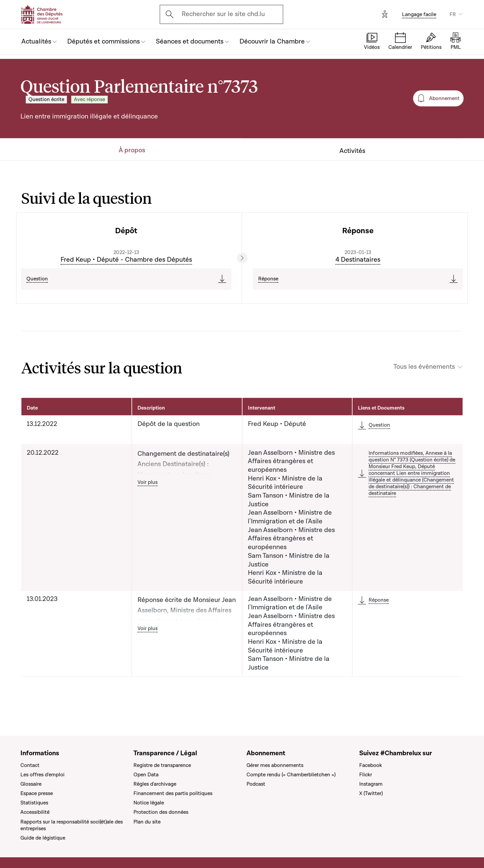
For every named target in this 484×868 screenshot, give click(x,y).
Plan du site (147, 822)
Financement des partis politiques (173, 793)
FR (453, 14)
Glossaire (31, 784)
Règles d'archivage (155, 784)
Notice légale (149, 803)
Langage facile (419, 14)
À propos (132, 150)
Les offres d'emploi (42, 775)
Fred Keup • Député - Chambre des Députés (126, 260)
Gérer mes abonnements (275, 765)
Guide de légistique (43, 838)
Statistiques (34, 803)
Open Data (146, 775)
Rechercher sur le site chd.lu (223, 14)
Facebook (371, 765)
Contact (30, 765)
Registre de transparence (162, 765)
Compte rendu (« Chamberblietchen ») (291, 775)
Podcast (256, 784)
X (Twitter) (371, 793)
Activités (352, 151)
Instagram (371, 784)
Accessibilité (35, 812)
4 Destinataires (358, 260)
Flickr (366, 775)
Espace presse (37, 793)
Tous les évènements (424, 367)
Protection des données (161, 812)
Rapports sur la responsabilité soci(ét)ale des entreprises (72, 825)
